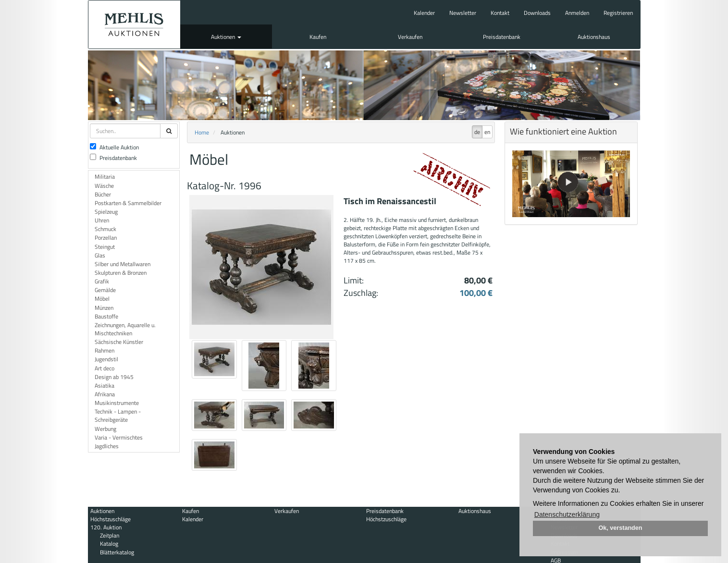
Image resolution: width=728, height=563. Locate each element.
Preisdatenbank (502, 37)
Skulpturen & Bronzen (121, 273)
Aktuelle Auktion (114, 147)
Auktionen (226, 37)
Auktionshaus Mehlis (134, 24)
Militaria (105, 177)
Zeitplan (110, 535)
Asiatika (105, 386)
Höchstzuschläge (111, 519)
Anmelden (577, 13)
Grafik (102, 281)
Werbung (105, 429)
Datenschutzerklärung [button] (567, 514)
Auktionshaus (594, 37)
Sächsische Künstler (119, 342)
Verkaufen (410, 37)
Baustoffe (106, 316)
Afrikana (105, 394)
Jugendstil (106, 359)
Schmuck (105, 229)
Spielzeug (106, 212)
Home (202, 132)
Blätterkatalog (117, 552)
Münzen (104, 308)
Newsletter (463, 13)
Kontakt (500, 13)
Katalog (109, 544)
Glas (100, 255)
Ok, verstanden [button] (621, 528)
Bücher (103, 194)
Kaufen (318, 37)
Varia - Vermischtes (119, 437)
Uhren (102, 220)
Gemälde (105, 290)
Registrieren (618, 13)
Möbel (102, 299)
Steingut (105, 247)
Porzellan (106, 238)
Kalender (424, 13)
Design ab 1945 (114, 377)
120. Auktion (106, 527)
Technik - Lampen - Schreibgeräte (118, 416)
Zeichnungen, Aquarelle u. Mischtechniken (125, 329)
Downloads (537, 13)
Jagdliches (107, 446)
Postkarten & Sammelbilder (128, 203)
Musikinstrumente (117, 403)
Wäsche (104, 186)
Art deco (105, 368)
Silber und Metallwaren (123, 264)
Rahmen (105, 350)
